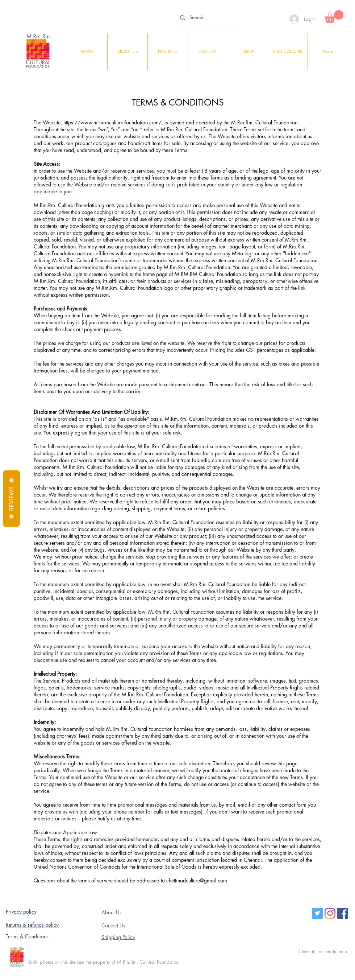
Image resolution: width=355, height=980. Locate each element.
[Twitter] (317, 913)
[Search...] (208, 18)
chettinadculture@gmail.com (197, 880)
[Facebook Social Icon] (343, 913)
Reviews (11, 499)
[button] (334, 17)
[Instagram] (330, 913)
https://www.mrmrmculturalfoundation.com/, (113, 122)
